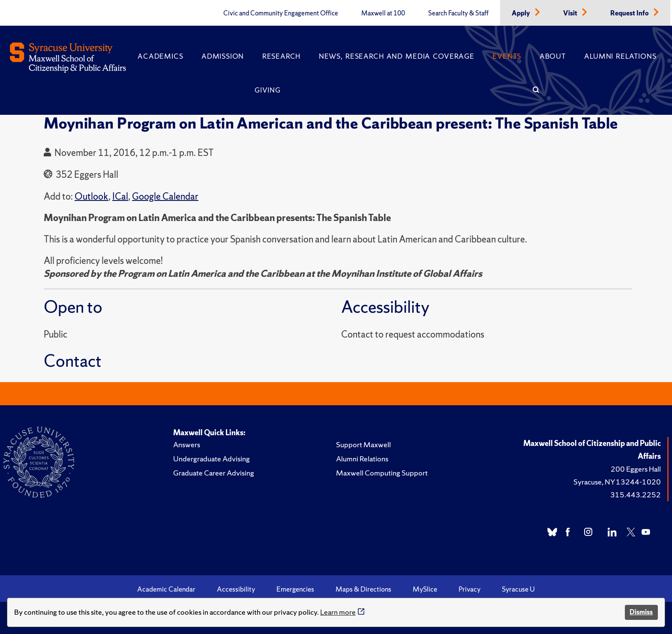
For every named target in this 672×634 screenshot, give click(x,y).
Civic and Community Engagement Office (281, 13)
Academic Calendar (166, 589)
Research (281, 56)
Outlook (91, 196)
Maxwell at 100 (383, 13)
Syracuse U (518, 589)
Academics (160, 56)
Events (507, 56)
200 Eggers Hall (636, 469)
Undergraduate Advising (211, 459)
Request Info (630, 13)
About (553, 56)
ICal (120, 196)
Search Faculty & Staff (458, 13)
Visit (571, 13)
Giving (268, 90)
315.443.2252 (636, 495)
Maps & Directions (363, 589)
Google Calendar (165, 196)
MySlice (425, 589)
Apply (522, 13)
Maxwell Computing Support (382, 473)
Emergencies (295, 589)
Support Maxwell (363, 444)
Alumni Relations (620, 56)
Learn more (338, 612)
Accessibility (236, 589)
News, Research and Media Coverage (397, 56)
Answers (187, 444)
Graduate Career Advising (214, 473)
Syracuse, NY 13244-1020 (617, 482)
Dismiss (641, 612)
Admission (223, 56)
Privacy (469, 589)
